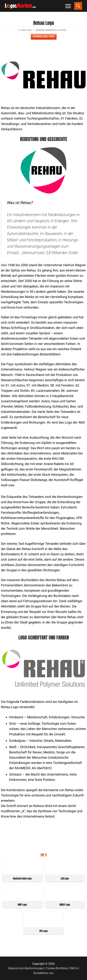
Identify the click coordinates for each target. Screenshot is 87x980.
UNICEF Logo (65, 905)
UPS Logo (43, 931)
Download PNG (43, 37)
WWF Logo (22, 905)
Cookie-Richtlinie (57, 968)
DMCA (74, 968)
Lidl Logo (65, 879)
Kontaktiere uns (43, 973)
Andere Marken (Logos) (51, 30)
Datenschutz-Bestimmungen (26, 968)
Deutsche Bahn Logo (22, 879)
